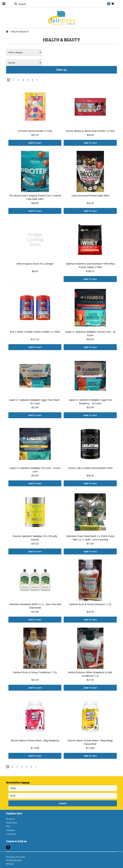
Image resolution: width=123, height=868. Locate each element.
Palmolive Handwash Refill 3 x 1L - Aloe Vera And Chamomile (35, 606)
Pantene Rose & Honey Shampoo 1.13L (90, 604)
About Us (10, 819)
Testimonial (12, 823)
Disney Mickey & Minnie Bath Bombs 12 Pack (90, 131)
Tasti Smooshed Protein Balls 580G (90, 196)
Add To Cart (35, 143)
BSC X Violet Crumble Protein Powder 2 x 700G (35, 332)
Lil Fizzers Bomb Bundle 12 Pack (35, 131)
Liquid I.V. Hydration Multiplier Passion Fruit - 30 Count (90, 333)
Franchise (11, 830)
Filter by (61, 70)
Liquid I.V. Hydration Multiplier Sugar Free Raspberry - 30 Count (90, 402)
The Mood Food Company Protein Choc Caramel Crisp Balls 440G (35, 197)
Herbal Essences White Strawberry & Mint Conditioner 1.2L (90, 674)
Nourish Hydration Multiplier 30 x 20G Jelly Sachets (35, 538)
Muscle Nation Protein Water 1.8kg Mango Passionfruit (90, 742)
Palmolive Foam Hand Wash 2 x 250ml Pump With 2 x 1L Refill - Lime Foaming (90, 538)
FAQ (8, 826)
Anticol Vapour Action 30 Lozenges (35, 264)
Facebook (8, 847)
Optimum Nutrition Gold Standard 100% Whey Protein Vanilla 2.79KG (90, 265)
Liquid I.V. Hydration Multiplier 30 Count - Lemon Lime (35, 470)
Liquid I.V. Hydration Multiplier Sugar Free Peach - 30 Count (35, 402)
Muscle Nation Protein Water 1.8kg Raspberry (35, 740)
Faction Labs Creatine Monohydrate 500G (90, 468)
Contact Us (11, 834)
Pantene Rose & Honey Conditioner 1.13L (35, 672)
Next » (37, 80)
